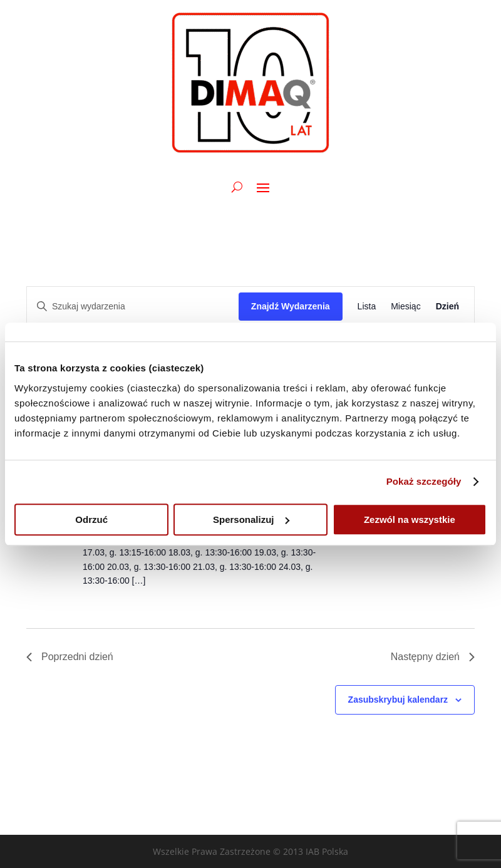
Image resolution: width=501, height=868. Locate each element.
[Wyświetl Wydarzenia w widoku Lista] (367, 307)
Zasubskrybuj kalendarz (398, 700)
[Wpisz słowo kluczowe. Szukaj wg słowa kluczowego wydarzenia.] (133, 307)
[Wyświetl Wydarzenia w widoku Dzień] (447, 307)
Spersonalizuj (251, 519)
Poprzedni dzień (70, 657)
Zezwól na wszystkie (410, 519)
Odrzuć (91, 519)
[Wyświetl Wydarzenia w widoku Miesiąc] (405, 307)
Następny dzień (433, 657)
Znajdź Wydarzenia (291, 306)
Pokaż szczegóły (424, 481)
